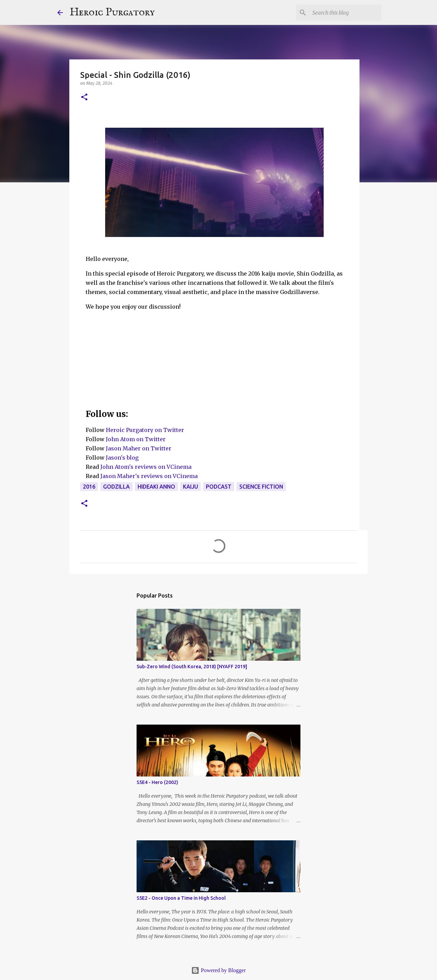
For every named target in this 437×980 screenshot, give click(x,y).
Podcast (219, 487)
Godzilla (116, 487)
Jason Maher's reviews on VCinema (149, 476)
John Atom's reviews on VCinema (146, 467)
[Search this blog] (346, 13)
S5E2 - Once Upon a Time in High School (181, 898)
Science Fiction (261, 487)
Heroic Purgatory (112, 12)
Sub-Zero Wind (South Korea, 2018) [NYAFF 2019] (192, 667)
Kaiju (191, 487)
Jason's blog (122, 458)
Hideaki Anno (156, 487)
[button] (84, 97)
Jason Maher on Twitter (139, 448)
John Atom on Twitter (136, 439)
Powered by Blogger (218, 970)
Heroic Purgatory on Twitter (145, 430)
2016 (89, 487)
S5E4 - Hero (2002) (157, 782)
